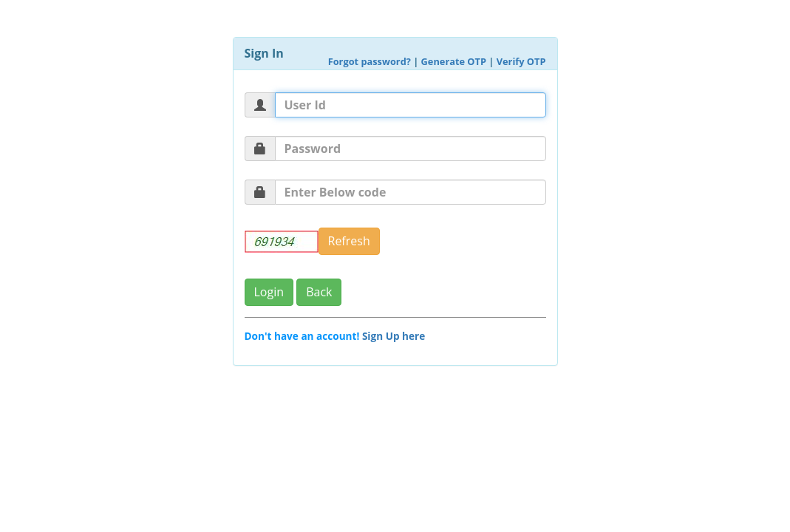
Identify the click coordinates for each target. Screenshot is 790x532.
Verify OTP (521, 61)
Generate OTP (454, 61)
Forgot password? (370, 61)
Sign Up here (394, 336)
